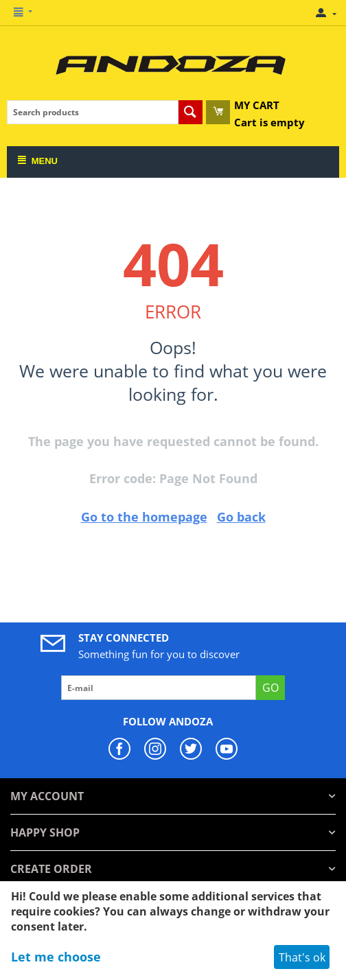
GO (270, 688)
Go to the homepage (144, 517)
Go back (241, 517)
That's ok (302, 957)
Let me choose (56, 957)
